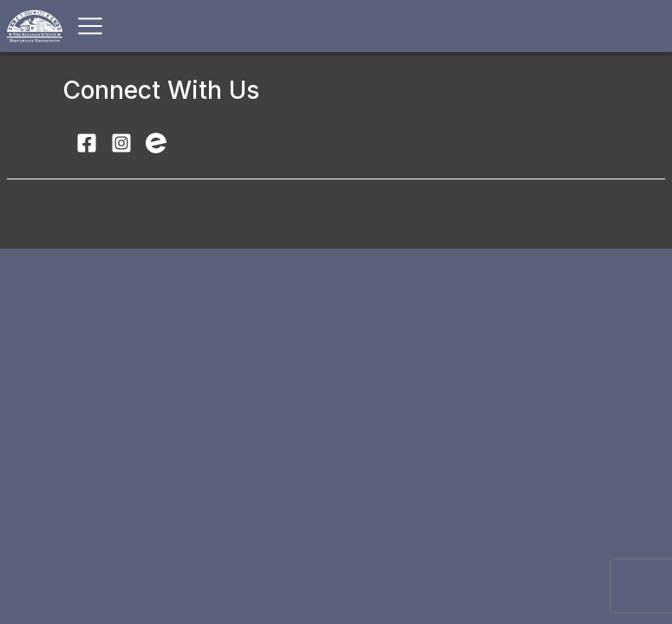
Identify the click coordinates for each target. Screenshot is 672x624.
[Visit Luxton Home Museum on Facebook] (87, 142)
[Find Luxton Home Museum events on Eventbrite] (156, 142)
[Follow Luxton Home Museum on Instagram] (121, 142)
